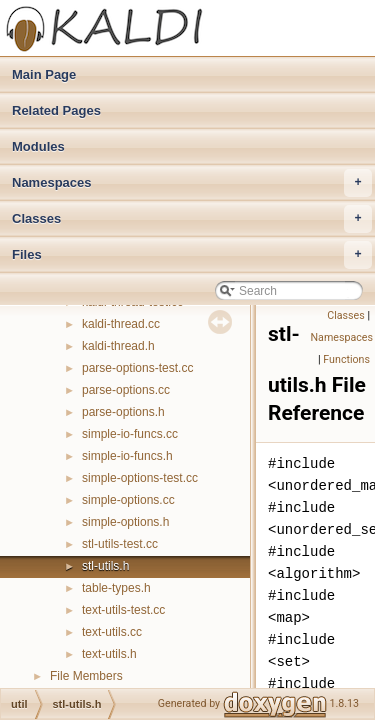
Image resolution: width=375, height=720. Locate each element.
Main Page (44, 74)
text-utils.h (109, 654)
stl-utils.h (105, 566)
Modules (38, 146)
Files (192, 255)
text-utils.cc (112, 632)
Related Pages (56, 110)
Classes (192, 219)
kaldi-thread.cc (121, 324)
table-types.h (116, 588)
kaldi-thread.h (118, 346)
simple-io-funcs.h (127, 456)
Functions (346, 359)
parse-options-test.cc (137, 368)
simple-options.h (125, 522)
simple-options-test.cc (140, 478)
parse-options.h (123, 412)
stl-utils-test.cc (120, 544)
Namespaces (192, 183)
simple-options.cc (128, 500)
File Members (86, 676)
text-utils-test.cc (123, 610)
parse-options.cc (126, 390)
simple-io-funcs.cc (130, 434)
